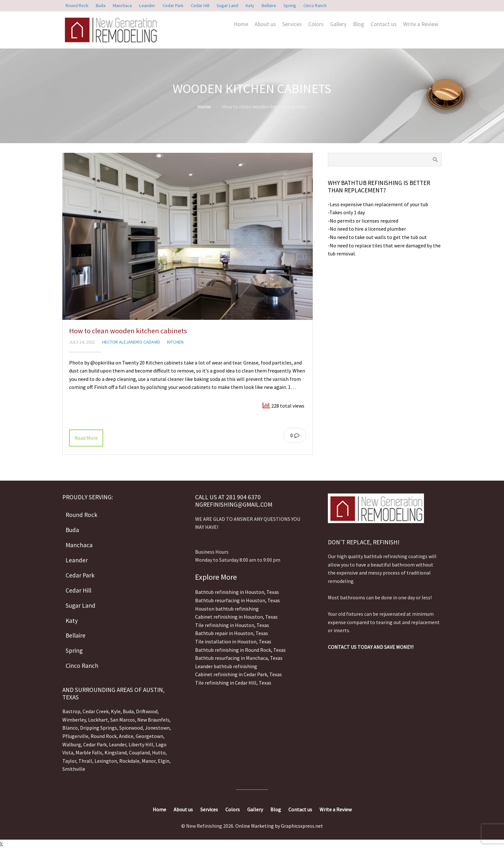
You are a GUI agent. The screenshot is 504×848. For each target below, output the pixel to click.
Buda (128, 711)
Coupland (139, 752)
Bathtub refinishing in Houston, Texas (237, 592)
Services (292, 24)
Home (241, 24)
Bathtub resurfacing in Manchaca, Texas (239, 658)
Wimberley (74, 720)
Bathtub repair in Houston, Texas (232, 633)
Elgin (164, 761)
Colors (316, 24)
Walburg (72, 744)
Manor (149, 761)
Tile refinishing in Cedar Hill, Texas (233, 683)
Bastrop (71, 711)
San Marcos (123, 720)
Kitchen (175, 342)
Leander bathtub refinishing (226, 666)
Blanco (70, 728)
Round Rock (104, 736)
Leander (118, 744)
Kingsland (116, 752)
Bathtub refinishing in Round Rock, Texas (240, 650)
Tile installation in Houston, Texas (233, 641)
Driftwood (147, 711)
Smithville (74, 769)
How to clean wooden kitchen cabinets (128, 331)
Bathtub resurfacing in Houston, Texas (238, 600)
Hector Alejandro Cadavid (131, 342)
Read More (86, 438)
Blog (359, 24)
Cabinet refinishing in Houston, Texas (236, 617)
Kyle (116, 711)
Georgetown (149, 736)
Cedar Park (95, 744)
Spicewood (131, 728)
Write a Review (421, 24)
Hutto (158, 752)
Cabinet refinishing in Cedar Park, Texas (239, 674)
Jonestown (157, 728)
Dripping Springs (99, 728)
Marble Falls (89, 752)
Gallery (338, 24)
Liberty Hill (141, 744)
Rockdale (129, 761)
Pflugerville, (76, 736)
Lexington (106, 761)
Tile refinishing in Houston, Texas (232, 625)
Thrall (85, 761)
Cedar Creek (96, 711)
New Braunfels (153, 720)
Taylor (69, 761)
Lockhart (98, 720)
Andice (126, 736)
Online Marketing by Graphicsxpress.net (279, 826)
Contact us (384, 24)
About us (265, 24)
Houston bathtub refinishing (227, 609)
